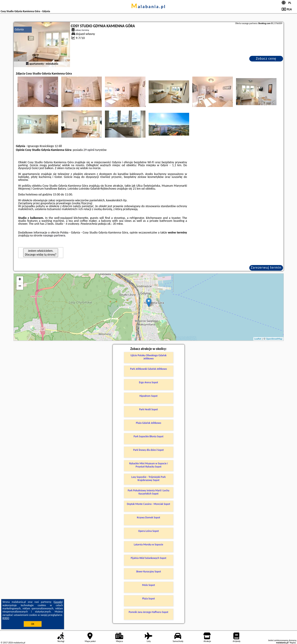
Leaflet (258, 339)
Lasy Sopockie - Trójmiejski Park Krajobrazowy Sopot (148, 478)
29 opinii (89, 150)
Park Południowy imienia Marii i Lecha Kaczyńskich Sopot (148, 492)
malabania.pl (148, 7)
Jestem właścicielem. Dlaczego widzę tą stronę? (41, 253)
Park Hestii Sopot (148, 409)
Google (58, 602)
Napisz (293, 643)
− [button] (20, 286)
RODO (6, 618)
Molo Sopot (148, 585)
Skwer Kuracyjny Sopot (148, 571)
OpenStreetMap (274, 339)
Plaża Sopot (148, 599)
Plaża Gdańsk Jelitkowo (149, 423)
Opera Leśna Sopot (149, 531)
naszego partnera (54, 235)
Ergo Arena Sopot (148, 382)
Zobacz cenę (266, 58)
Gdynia (19, 29)
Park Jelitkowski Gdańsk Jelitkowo (148, 369)
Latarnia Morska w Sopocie (148, 544)
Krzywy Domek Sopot (148, 517)
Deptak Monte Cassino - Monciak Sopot (149, 504)
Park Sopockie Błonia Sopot (148, 436)
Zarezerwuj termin (266, 267)
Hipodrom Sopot (148, 396)
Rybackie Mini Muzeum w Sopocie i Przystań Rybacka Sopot (148, 465)
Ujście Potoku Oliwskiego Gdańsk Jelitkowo (148, 357)
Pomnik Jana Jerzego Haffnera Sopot (149, 612)
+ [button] (20, 280)
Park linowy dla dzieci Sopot (148, 450)
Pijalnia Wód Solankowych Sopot (149, 558)
